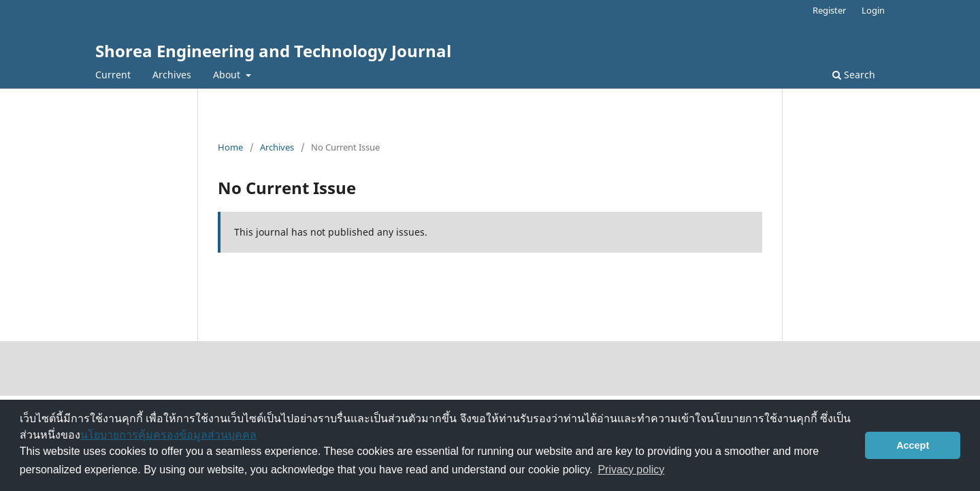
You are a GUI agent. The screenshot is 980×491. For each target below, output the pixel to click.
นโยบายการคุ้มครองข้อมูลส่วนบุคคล (168, 435)
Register (829, 10)
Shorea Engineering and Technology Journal (273, 51)
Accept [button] (913, 445)
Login (873, 10)
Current (113, 75)
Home (230, 147)
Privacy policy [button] (631, 470)
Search (854, 75)
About (228, 75)
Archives (172, 75)
